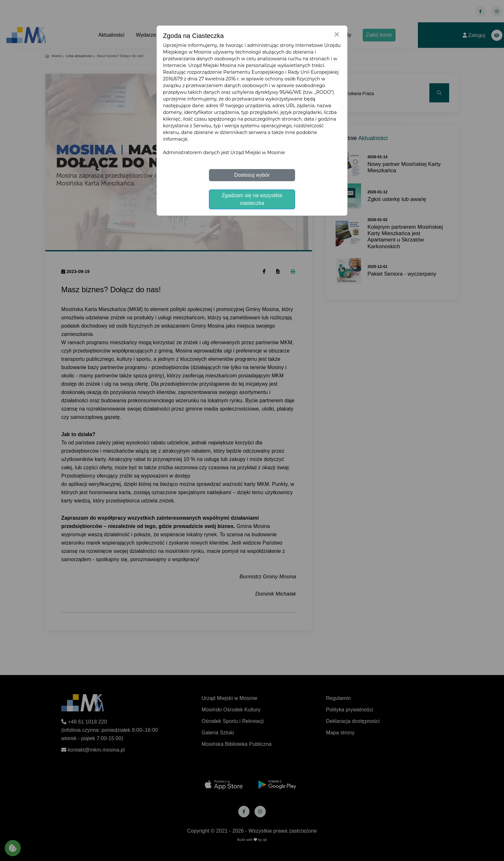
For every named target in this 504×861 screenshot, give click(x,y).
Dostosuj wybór (252, 175)
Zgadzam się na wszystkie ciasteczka (252, 199)
